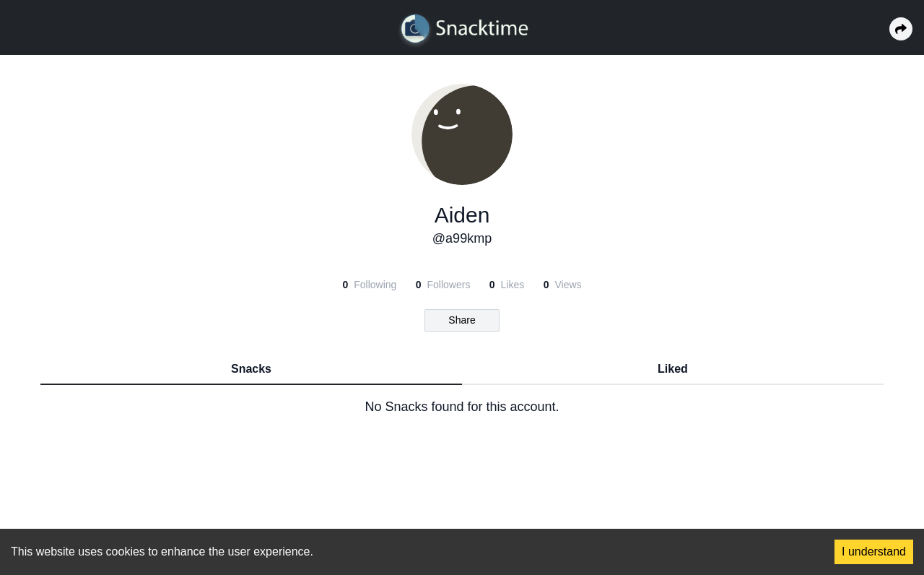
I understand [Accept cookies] (874, 552)
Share (462, 320)
